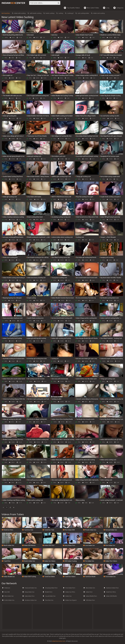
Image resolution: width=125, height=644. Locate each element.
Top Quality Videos (72, 8)
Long (106, 8)
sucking (59, 13)
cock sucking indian (82, 13)
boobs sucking (49, 13)
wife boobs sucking (34, 13)
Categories (118, 8)
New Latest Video (91, 8)
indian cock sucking (98, 13)
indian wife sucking (19, 13)
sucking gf (69, 13)
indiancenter (13, 3)
